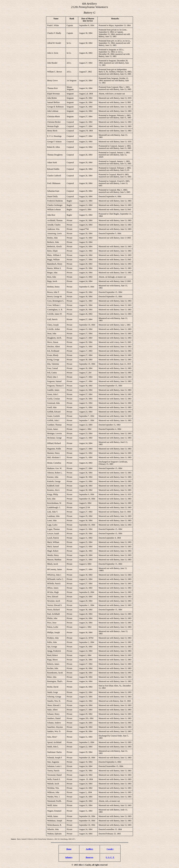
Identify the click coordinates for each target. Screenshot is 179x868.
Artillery (89, 849)
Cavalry (110, 849)
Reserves (89, 857)
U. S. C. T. (110, 857)
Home (69, 849)
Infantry (69, 857)
